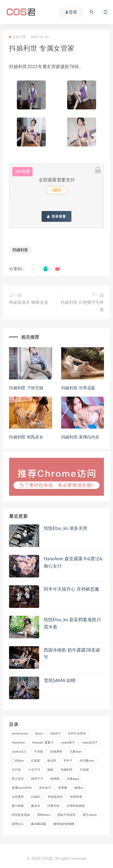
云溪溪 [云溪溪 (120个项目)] (35, 760)
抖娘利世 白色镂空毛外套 (82, 306)
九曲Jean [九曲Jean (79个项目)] (76, 751)
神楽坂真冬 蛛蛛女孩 (29, 302)
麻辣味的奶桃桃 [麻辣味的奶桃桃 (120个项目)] (64, 824)
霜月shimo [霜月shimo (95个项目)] (89, 815)
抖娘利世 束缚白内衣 (80, 437)
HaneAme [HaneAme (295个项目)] (18, 742)
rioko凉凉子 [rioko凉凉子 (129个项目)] (90, 742)
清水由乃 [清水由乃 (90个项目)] (45, 788)
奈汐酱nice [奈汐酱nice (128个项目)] (87, 760)
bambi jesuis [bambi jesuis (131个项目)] (20, 733)
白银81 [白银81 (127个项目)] (36, 797)
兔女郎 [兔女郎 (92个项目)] (52, 760)
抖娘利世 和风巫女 (26, 437)
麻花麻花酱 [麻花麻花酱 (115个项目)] (39, 824)
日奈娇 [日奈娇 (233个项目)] (84, 769)
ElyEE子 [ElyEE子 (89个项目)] (56, 733)
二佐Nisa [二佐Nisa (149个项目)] (18, 760)
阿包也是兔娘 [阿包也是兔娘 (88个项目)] (21, 815)
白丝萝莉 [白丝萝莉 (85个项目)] (18, 797)
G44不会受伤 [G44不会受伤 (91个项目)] (77, 733)
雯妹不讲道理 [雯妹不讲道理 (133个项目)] (66, 815)
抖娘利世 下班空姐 (26, 388)
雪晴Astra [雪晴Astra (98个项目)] (44, 815)
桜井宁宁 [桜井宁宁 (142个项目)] (37, 778)
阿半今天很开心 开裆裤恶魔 (71, 589)
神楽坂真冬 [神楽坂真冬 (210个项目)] (55, 797)
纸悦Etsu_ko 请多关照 (66, 528)
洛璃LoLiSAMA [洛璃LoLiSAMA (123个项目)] (22, 788)
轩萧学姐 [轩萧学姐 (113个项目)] (53, 806)
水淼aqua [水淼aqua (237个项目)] (73, 778)
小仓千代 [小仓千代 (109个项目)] (34, 769)
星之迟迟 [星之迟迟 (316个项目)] (18, 778)
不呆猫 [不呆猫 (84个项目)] (39, 751)
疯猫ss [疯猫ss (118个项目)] (79, 788)
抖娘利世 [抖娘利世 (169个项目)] (67, 769)
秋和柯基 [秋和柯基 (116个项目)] (76, 797)
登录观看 (56, 216)
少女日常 (17, 37)
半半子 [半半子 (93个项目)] (68, 760)
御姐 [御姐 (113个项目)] (50, 769)
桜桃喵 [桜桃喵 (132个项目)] (55, 778)
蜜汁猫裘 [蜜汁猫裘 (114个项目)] (18, 806)
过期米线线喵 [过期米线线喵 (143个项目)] (76, 806)
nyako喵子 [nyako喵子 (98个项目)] (68, 742)
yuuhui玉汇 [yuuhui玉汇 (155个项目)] (19, 751)
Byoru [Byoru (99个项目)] (39, 733)
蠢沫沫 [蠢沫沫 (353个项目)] (36, 806)
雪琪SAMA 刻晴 (60, 680)
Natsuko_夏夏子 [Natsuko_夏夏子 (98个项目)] (43, 742)
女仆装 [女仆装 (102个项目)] (16, 769)
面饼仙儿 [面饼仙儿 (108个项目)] (18, 824)
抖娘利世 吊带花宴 (78, 388)
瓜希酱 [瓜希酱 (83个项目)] (63, 788)
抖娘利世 (20, 250)
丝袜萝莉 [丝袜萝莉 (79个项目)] (56, 751)
